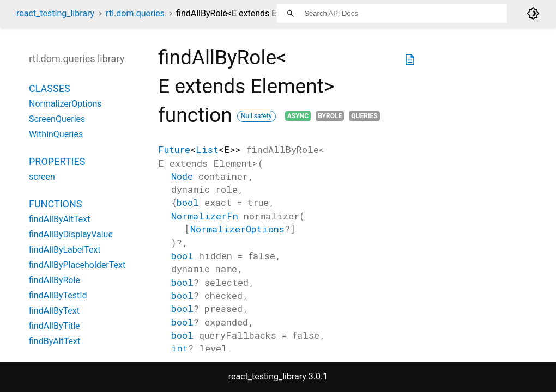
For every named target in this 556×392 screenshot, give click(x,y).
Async (298, 116)
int (180, 348)
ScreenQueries (57, 119)
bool (188, 202)
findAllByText (54, 311)
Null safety (256, 116)
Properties (57, 161)
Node (182, 176)
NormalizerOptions (237, 229)
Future (174, 149)
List (207, 149)
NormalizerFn (205, 216)
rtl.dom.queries (135, 13)
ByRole (330, 116)
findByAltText (55, 341)
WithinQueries (56, 134)
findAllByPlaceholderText (77, 265)
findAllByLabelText (65, 250)
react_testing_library (55, 13)
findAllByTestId (58, 295)
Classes (50, 88)
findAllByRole (55, 280)
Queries (364, 116)
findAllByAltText (59, 219)
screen (42, 177)
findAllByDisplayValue (71, 234)
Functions (55, 204)
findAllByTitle (55, 326)
